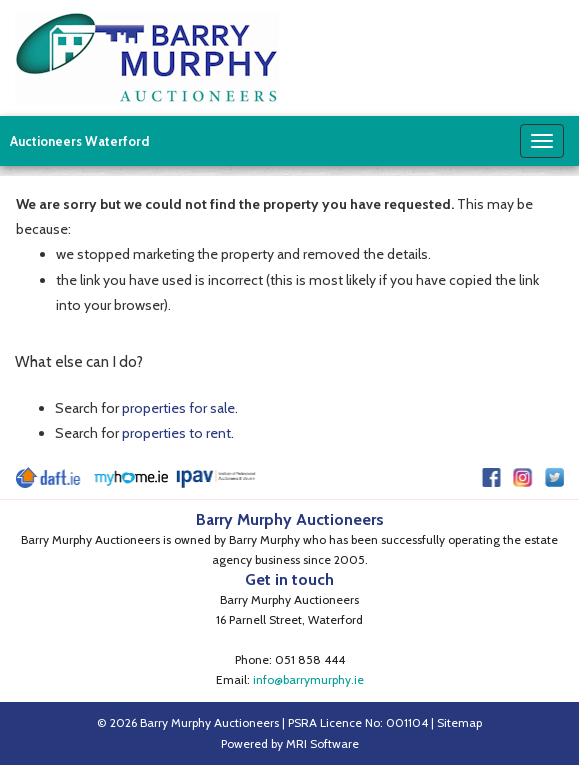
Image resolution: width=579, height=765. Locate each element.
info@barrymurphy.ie (308, 679)
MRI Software (322, 743)
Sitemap (459, 722)
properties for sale (178, 408)
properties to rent (176, 433)
